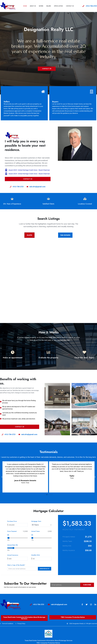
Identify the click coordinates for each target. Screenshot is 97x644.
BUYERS (41, 6)
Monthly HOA (36, 555)
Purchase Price (12, 521)
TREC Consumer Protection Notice (48, 643)
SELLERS (49, 6)
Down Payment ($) (12, 533)
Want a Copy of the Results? (16, 565)
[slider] (9, 538)
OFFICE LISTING (58, 6)
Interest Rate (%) (12, 545)
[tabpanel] (48, 276)
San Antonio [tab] (65, 235)
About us (33, 6)
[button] (45, 495)
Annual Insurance (13, 555)
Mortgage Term (36, 521)
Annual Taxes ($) (35, 533)
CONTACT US (70, 6)
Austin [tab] (29, 235)
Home (25, 6)
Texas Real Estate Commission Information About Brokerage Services (49, 640)
